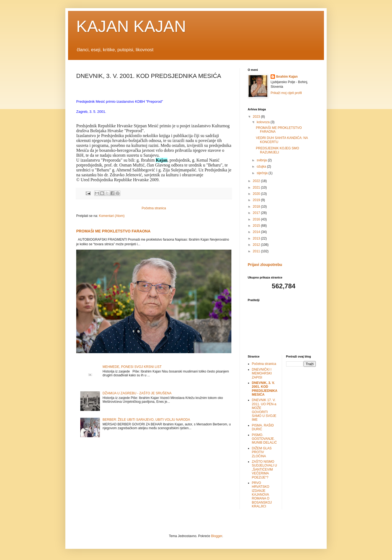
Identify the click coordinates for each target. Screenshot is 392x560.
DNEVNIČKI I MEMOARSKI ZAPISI (262, 373)
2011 (257, 251)
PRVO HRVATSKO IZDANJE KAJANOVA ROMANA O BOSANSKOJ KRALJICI (262, 495)
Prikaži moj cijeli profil (286, 93)
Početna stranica (154, 208)
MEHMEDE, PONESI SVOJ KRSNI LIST (132, 367)
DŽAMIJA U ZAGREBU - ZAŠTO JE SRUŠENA (137, 393)
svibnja (262, 160)
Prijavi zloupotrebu (265, 265)
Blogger (217, 536)
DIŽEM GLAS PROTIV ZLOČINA (262, 452)
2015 (257, 226)
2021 (257, 187)
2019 (257, 200)
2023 (257, 117)
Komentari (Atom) (112, 216)
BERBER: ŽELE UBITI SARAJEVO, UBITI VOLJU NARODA (146, 420)
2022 (257, 181)
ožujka (262, 167)
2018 (257, 207)
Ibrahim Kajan (287, 77)
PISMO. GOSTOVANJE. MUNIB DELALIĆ (264, 439)
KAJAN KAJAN (131, 26)
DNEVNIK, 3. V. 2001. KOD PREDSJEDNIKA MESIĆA (265, 389)
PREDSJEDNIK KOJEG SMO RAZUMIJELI (278, 150)
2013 (257, 238)
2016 (257, 219)
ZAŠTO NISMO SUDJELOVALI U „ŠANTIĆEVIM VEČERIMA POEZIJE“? (264, 470)
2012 (257, 245)
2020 (257, 194)
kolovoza (264, 122)
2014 (257, 232)
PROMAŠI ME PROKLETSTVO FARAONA (113, 231)
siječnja (263, 173)
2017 (257, 213)
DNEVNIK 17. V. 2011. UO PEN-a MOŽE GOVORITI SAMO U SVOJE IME (264, 410)
